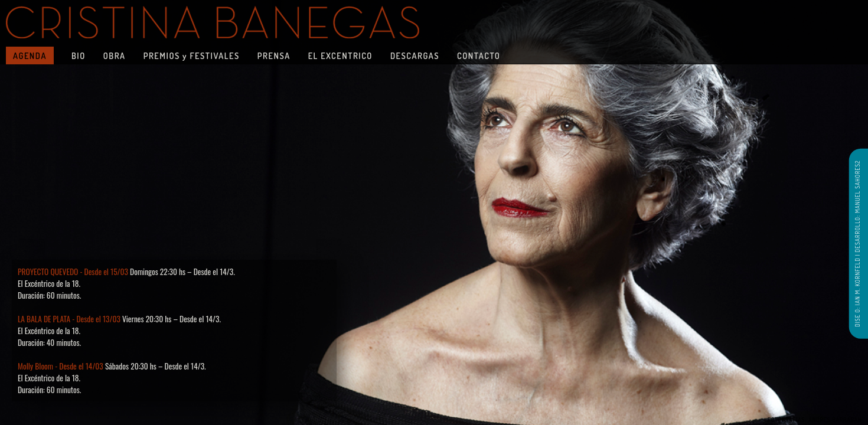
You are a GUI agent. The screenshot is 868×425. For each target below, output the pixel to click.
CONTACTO (479, 55)
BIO (79, 55)
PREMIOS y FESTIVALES (192, 55)
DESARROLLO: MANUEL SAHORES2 (857, 206)
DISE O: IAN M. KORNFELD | (857, 289)
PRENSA (274, 55)
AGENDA (30, 55)
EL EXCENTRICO (340, 55)
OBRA (115, 55)
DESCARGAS (415, 55)
